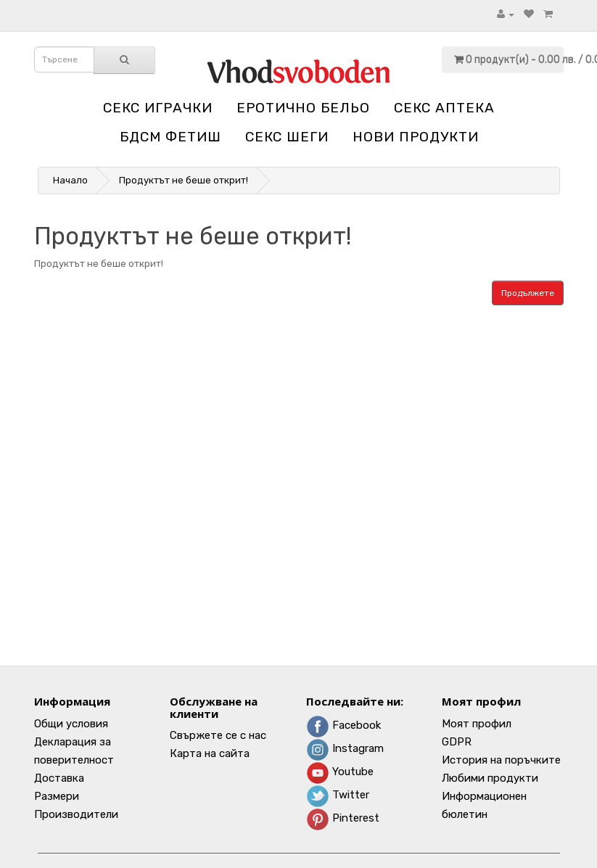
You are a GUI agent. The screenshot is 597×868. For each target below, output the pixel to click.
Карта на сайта (210, 753)
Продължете (528, 293)
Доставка (59, 778)
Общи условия (71, 724)
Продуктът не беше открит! (184, 180)
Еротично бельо (303, 108)
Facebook (343, 725)
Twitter (338, 795)
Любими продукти (490, 778)
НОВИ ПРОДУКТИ (416, 137)
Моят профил (477, 724)
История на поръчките (501, 760)
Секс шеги (287, 137)
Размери (57, 796)
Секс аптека (444, 108)
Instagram (345, 748)
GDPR (457, 742)
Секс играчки (158, 108)
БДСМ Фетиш (170, 137)
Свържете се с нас (218, 735)
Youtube (340, 772)
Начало (70, 180)
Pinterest (343, 818)
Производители (76, 814)
